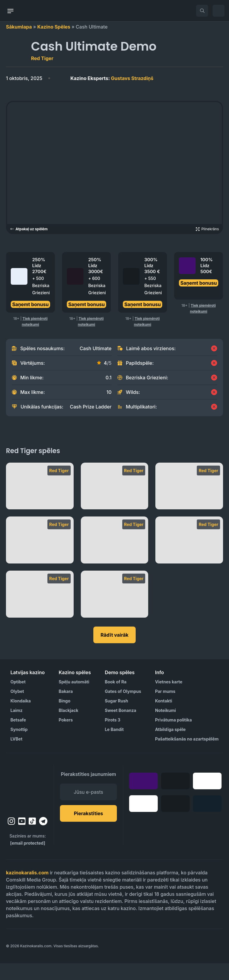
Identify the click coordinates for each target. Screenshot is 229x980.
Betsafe (18, 736)
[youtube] (22, 838)
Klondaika (21, 717)
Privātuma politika (173, 736)
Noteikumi (165, 727)
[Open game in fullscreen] (207, 229)
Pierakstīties (89, 830)
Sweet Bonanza (120, 727)
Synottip (19, 746)
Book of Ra (116, 698)
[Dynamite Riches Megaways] (40, 557)
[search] (202, 11)
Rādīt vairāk (114, 652)
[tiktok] (32, 838)
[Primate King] (115, 503)
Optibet (18, 698)
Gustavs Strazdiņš (112, 78)
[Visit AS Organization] (122, 963)
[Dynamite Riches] (115, 557)
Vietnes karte (169, 698)
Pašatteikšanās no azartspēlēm (187, 756)
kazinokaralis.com (27, 889)
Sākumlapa (19, 27)
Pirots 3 (112, 736)
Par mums (165, 708)
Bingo (65, 717)
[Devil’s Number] (189, 557)
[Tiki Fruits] (40, 503)
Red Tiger (42, 58)
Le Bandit (114, 746)
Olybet (17, 708)
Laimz (17, 727)
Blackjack (69, 727)
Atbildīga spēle (170, 746)
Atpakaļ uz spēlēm (29, 229)
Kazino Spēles (54, 27)
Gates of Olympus (123, 708)
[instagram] (11, 838)
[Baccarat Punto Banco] (115, 611)
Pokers (66, 736)
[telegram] (43, 838)
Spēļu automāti (74, 698)
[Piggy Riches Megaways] (189, 503)
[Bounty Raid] (40, 611)
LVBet (16, 756)
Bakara (66, 708)
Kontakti (164, 717)
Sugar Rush (116, 717)
